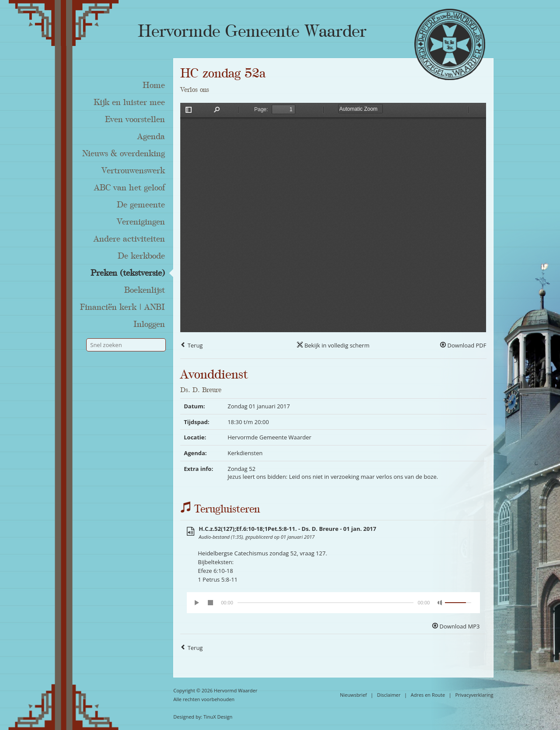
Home (154, 85)
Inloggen (149, 324)
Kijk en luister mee (129, 102)
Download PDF (463, 345)
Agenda (151, 137)
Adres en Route (428, 695)
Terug (191, 345)
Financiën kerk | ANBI (122, 307)
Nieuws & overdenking (124, 154)
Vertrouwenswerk (133, 171)
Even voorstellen (135, 119)
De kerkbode (141, 256)
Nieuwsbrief (353, 695)
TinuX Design (218, 717)
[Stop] (210, 603)
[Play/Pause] (197, 603)
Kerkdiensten (245, 453)
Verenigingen (141, 222)
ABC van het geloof (129, 188)
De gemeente (141, 205)
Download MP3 (456, 626)
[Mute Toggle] (440, 603)
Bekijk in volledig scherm (333, 345)
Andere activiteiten (129, 239)
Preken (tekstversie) (128, 273)
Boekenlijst (145, 290)
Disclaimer (389, 695)
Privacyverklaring (474, 695)
